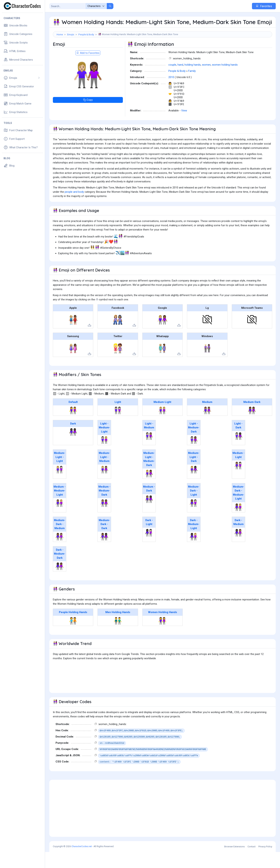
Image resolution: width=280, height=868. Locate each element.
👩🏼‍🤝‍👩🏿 (194, 486)
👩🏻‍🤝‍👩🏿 (238, 452)
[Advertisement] (162, 49)
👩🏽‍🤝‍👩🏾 (104, 519)
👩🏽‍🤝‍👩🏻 (238, 482)
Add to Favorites (88, 69)
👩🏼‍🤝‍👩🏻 (60, 486)
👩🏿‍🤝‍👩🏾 (60, 582)
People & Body (86, 34)
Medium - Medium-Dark (104, 507)
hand (180, 81)
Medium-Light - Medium (104, 473)
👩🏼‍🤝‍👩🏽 (104, 486)
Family (192, 87)
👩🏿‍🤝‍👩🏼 (194, 553)
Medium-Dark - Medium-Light (238, 509)
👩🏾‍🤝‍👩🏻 (194, 519)
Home (60, 34)
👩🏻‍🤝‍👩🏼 (104, 456)
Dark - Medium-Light (194, 540)
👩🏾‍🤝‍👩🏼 (238, 523)
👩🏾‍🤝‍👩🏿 (104, 553)
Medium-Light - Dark (194, 473)
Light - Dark (238, 442)
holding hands (193, 81)
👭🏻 (118, 426)
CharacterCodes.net (82, 862)
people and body (74, 208)
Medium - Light (238, 471)
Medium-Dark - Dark (104, 540)
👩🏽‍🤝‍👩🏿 (149, 515)
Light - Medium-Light (104, 444)
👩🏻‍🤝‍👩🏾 (194, 456)
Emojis (71, 34)
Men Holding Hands (118, 628)
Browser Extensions (234, 863)
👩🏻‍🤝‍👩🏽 (149, 452)
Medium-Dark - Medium (60, 540)
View (184, 127)
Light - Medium (149, 442)
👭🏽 (207, 426)
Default (73, 418)
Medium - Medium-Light (60, 507)
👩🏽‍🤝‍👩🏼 (60, 519)
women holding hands (225, 81)
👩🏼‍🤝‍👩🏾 (149, 490)
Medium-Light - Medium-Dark (149, 475)
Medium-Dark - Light (194, 507)
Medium (207, 418)
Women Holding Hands (162, 628)
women (206, 81)
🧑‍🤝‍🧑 (73, 637)
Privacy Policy (265, 863)
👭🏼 (162, 426)
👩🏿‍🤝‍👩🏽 (238, 549)
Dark (73, 440)
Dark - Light (149, 538)
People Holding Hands (73, 628)
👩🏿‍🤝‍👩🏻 (149, 549)
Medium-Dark (252, 418)
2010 (171, 93)
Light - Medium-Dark (194, 444)
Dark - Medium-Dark (60, 570)
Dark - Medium (238, 538)
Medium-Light (162, 418)
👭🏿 (73, 448)
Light (118, 418)
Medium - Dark (149, 505)
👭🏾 (252, 426)
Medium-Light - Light (60, 473)
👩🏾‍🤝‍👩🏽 (60, 553)
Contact (252, 863)
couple (172, 81)
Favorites (264, 6)
